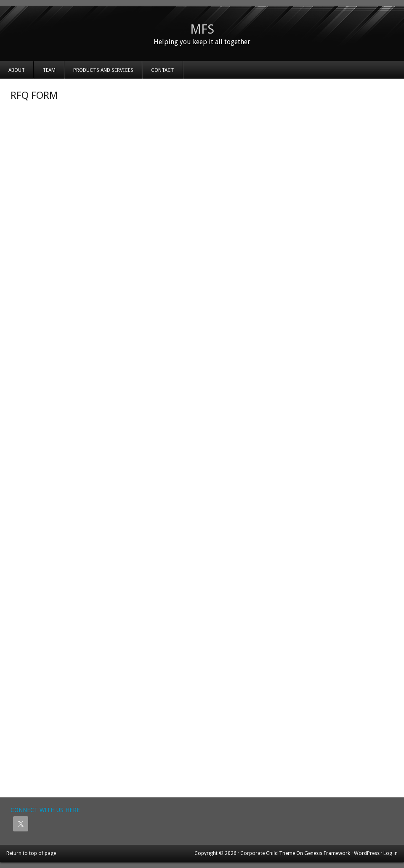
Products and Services (103, 70)
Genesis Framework (327, 853)
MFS (202, 29)
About (17, 70)
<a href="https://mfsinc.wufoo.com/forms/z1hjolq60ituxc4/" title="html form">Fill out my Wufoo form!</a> (202, 450)
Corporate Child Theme (268, 853)
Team (49, 70)
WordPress (367, 853)
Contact (163, 70)
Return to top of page (31, 853)
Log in (391, 853)
